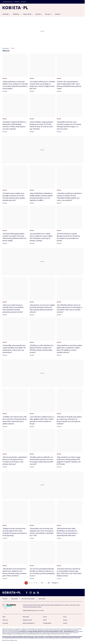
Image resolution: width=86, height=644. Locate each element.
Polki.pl (45, 620)
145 (42, 583)
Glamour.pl (5, 620)
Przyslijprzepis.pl (47, 623)
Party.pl (45, 617)
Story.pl (65, 623)
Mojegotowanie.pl (27, 620)
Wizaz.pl (65, 620)
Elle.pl (4, 617)
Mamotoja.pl (26, 617)
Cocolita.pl (5, 623)
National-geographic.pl (29, 623)
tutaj (16, 640)
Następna (55, 583)
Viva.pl (65, 617)
